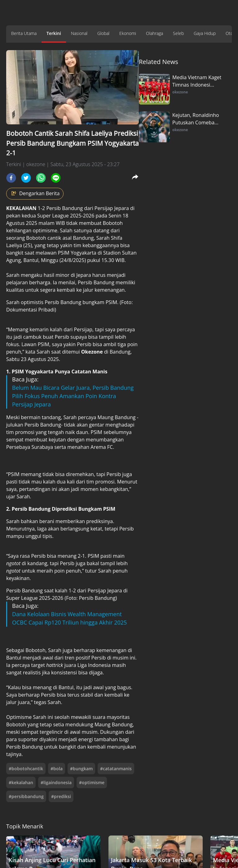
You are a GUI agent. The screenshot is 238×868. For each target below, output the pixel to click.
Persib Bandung (64, 208)
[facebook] (11, 178)
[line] (56, 178)
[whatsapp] (41, 178)
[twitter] (26, 178)
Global (103, 33)
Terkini (54, 33)
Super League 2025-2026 (66, 216)
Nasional (79, 33)
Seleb (178, 33)
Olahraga (154, 33)
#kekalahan (21, 782)
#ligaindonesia (56, 782)
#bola (57, 769)
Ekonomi (128, 33)
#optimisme (92, 782)
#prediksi (61, 796)
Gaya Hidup (205, 33)
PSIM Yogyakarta (77, 253)
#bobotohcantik (26, 769)
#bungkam (81, 769)
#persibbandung (26, 796)
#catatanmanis (116, 769)
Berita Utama (24, 33)
